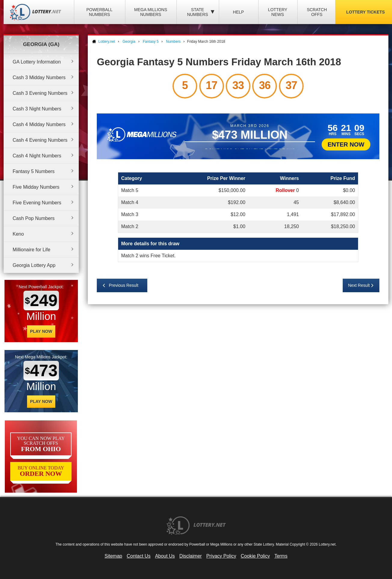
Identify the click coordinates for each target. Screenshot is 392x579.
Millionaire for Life (31, 250)
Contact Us (139, 556)
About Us (165, 556)
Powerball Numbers (99, 12)
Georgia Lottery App (34, 265)
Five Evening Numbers (37, 203)
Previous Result (124, 285)
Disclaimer (190, 556)
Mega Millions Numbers (151, 12)
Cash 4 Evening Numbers (40, 140)
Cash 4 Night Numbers (37, 156)
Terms (281, 556)
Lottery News (277, 12)
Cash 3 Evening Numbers (40, 93)
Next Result (359, 285)
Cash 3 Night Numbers (37, 109)
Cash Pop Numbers (34, 218)
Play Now (41, 331)
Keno (18, 234)
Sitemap (113, 556)
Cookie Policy (255, 556)
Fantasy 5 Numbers (34, 171)
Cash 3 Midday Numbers (39, 77)
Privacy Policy (221, 556)
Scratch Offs (317, 12)
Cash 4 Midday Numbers (39, 124)
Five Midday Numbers (36, 187)
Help (239, 12)
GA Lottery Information (37, 62)
